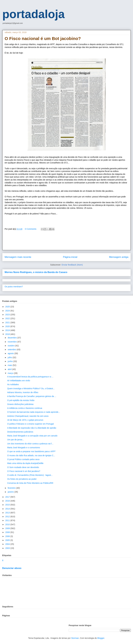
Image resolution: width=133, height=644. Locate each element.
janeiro (11, 492)
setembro (12, 350)
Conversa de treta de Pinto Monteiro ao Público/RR (30, 483)
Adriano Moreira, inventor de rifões (23, 392)
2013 (8, 513)
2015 (8, 505)
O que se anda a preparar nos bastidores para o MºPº (31, 451)
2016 (8, 501)
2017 (8, 497)
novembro (12, 342)
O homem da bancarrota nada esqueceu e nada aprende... (34, 412)
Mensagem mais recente (18, 257)
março (11, 373)
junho (10, 361)
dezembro (12, 338)
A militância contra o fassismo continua (25, 408)
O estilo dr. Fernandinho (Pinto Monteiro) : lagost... (30, 475)
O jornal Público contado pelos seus (23, 459)
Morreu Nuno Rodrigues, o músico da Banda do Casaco (36, 272)
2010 (8, 524)
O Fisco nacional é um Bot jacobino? (24, 471)
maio (10, 365)
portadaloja (33, 14)
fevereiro (12, 488)
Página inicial (70, 257)
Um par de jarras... (16, 440)
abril (10, 369)
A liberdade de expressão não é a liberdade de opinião (32, 428)
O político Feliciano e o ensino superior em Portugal (30, 424)
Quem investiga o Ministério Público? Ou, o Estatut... (31, 388)
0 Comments (31, 229)
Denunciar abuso (12, 568)
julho (10, 357)
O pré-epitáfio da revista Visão (21, 400)
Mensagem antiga (119, 257)
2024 (8, 311)
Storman (75, 638)
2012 (8, 517)
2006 (8, 536)
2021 (8, 323)
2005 (8, 540)
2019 (8, 330)
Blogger (101, 638)
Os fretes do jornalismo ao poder (22, 479)
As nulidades (13, 384)
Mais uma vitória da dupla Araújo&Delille (25, 463)
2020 (8, 326)
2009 (8, 528)
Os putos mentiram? (14, 287)
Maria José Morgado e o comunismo (24, 448)
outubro (11, 346)
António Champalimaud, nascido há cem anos (28, 416)
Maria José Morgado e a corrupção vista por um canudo (32, 436)
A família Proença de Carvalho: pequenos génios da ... (32, 396)
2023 (8, 315)
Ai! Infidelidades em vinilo (19, 381)
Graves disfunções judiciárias (20, 404)
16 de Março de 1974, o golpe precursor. (25, 420)
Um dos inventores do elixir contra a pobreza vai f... (30, 444)
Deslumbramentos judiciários (20, 432)
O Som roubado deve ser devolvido (23, 467)
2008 (8, 532)
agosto (11, 353)
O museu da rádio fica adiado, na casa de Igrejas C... (31, 455)
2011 (8, 520)
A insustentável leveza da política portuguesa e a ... (30, 377)
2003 (8, 548)
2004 (8, 544)
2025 (8, 307)
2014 (8, 509)
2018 (8, 334)
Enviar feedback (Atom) (72, 265)
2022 (8, 318)
